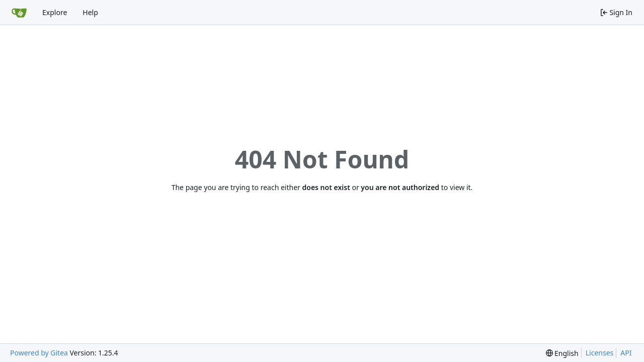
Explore (55, 12)
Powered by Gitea (39, 353)
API (626, 353)
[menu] (562, 353)
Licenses (600, 353)
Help (90, 12)
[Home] (19, 13)
